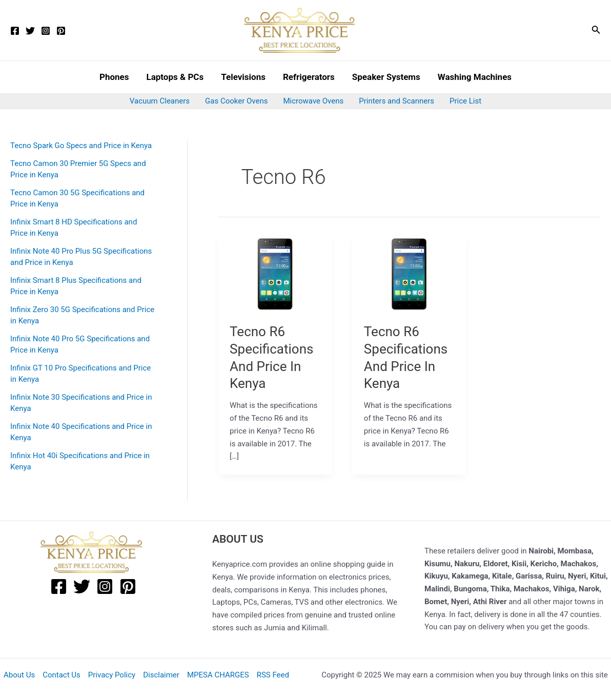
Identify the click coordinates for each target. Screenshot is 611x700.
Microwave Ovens (314, 101)
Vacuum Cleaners (160, 101)
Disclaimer (161, 675)
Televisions (243, 77)
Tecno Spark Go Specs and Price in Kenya (81, 146)
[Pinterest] (61, 31)
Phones (114, 77)
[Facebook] (15, 31)
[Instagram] (46, 31)
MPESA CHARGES (218, 675)
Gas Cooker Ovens (236, 101)
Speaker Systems (386, 77)
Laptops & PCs (175, 77)
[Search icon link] (596, 30)
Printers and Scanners (396, 101)
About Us (19, 675)
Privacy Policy (112, 675)
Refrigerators (309, 77)
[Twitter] (30, 31)
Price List (465, 101)
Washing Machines (475, 77)
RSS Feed (273, 675)
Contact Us (62, 675)
